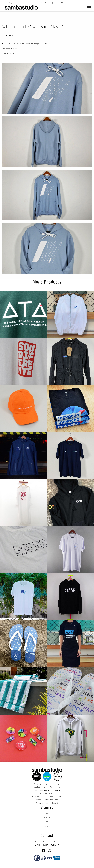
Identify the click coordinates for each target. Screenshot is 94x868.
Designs (47, 826)
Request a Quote (12, 35)
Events (47, 817)
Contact (47, 830)
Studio (47, 813)
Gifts (47, 822)
